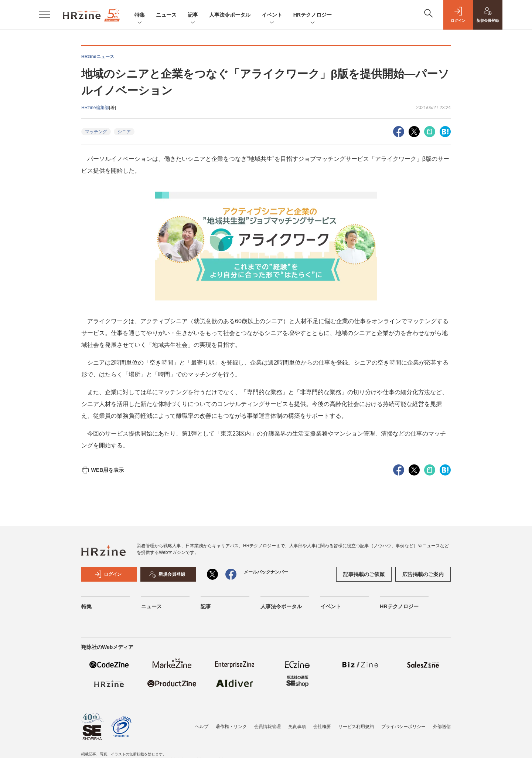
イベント (272, 15)
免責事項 (297, 727)
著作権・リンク (231, 727)
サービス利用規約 (356, 727)
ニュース (166, 15)
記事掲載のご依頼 (364, 574)
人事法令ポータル (230, 15)
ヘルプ (202, 727)
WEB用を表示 (103, 470)
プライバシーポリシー (403, 727)
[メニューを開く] (44, 15)
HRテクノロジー (313, 15)
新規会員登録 (167, 574)
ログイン (108, 574)
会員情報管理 (267, 727)
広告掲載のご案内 (423, 574)
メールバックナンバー (266, 572)
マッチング (96, 132)
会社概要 (322, 727)
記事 (193, 15)
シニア (124, 132)
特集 (140, 15)
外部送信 (442, 727)
